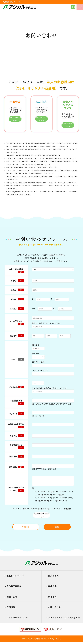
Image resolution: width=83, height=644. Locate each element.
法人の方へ (53, 578)
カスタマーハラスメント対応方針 (63, 619)
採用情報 (10, 609)
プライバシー (57, 510)
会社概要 (52, 599)
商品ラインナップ (14, 578)
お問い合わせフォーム (15, 119)
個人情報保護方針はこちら (41, 517)
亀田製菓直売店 (13, 588)
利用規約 (67, 510)
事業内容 (52, 588)
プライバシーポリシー (58, 143)
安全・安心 (11, 599)
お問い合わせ (54, 609)
